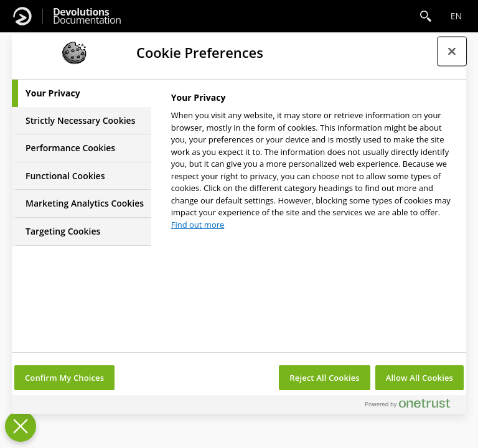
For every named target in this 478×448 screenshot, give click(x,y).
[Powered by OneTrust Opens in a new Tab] (413, 406)
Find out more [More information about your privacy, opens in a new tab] (198, 225)
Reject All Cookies (324, 378)
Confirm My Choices (64, 378)
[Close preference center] (452, 51)
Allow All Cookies (419, 378)
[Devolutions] (22, 16)
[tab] (82, 93)
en (456, 16)
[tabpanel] (313, 165)
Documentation (87, 16)
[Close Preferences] (21, 426)
